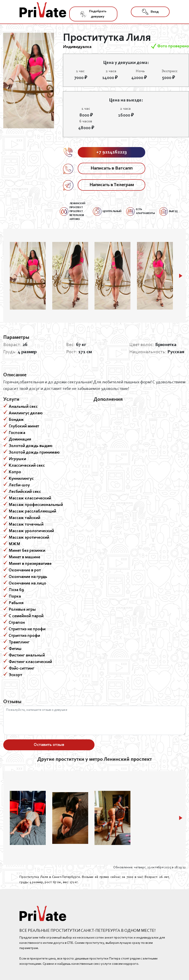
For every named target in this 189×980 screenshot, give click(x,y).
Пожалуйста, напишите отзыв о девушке (94, 720)
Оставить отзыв (49, 745)
